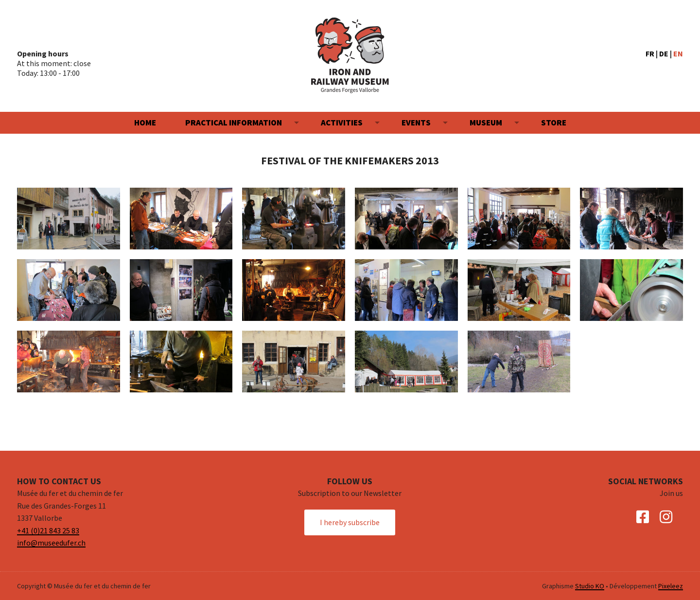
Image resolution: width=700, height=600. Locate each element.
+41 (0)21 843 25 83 (48, 530)
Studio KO (590, 586)
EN (678, 53)
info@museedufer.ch (51, 543)
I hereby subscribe (350, 522)
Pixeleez (671, 586)
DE (664, 53)
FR (650, 53)
